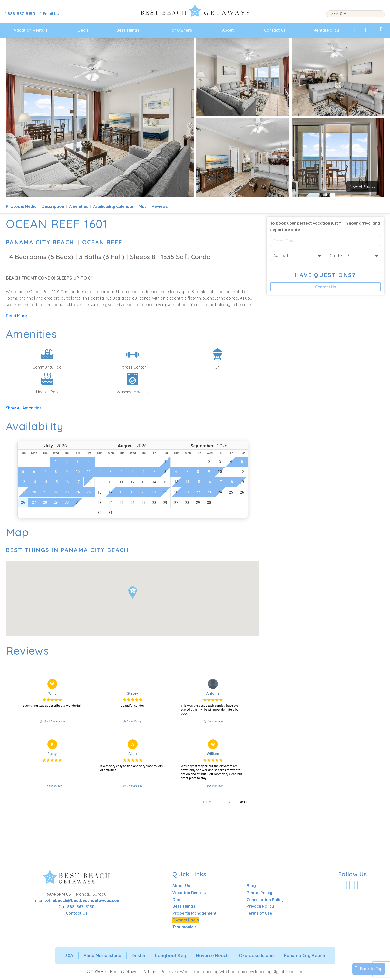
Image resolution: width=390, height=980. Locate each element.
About (228, 30)
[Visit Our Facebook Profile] (348, 885)
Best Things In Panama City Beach (67, 550)
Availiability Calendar (113, 206)
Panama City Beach (40, 242)
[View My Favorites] (354, 30)
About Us (181, 886)
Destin (138, 956)
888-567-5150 (81, 907)
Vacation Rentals (31, 30)
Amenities (79, 206)
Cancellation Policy (265, 900)
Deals (83, 30)
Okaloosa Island (256, 956)
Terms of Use (259, 913)
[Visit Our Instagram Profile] (356, 885)
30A (69, 956)
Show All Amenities (24, 408)
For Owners (181, 30)
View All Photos (363, 186)
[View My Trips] (381, 29)
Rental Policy (326, 30)
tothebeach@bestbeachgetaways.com (82, 900)
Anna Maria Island (102, 956)
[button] (133, 592)
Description (53, 206)
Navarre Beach (212, 956)
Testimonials (184, 927)
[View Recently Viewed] (366, 30)
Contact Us (275, 30)
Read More (17, 316)
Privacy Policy (260, 906)
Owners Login (186, 920)
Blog (251, 886)
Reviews (160, 206)
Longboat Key (171, 956)
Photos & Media (21, 206)
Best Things (128, 30)
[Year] (61, 446)
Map (143, 206)
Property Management (195, 913)
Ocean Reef (102, 242)
